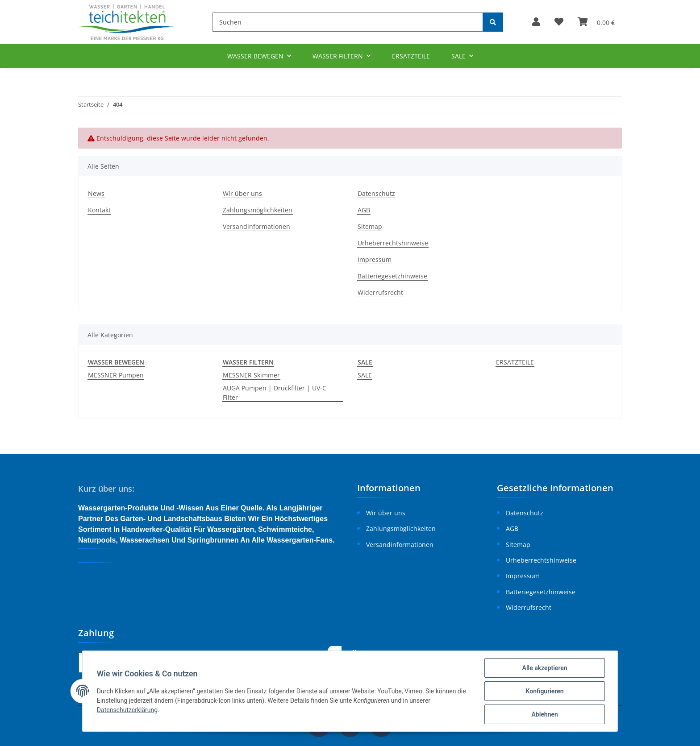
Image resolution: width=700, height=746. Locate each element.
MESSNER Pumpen (116, 375)
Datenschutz (376, 193)
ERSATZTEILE (515, 362)
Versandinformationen (256, 226)
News (96, 193)
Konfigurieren (544, 691)
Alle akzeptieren (544, 668)
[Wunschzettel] (559, 22)
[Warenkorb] (596, 22)
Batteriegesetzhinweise (392, 276)
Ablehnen (544, 714)
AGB (364, 210)
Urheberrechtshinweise (393, 243)
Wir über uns (242, 193)
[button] (536, 22)
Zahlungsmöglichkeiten (258, 210)
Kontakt (99, 210)
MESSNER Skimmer (251, 375)
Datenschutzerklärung (127, 710)
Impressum (375, 259)
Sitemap (370, 226)
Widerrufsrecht (380, 292)
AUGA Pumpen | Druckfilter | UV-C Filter (275, 393)
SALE (365, 375)
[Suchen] (348, 22)
